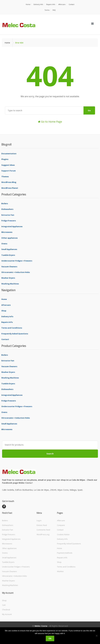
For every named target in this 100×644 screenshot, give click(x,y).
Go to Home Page (50, 122)
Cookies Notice (63, 534)
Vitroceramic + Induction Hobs (16, 272)
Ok (50, 638)
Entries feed (42, 525)
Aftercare (62, 4)
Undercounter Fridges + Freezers (17, 261)
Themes (5, 176)
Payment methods (65, 553)
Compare (61, 525)
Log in (39, 520)
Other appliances (10, 238)
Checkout (6, 610)
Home (28, 4)
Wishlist (60, 571)
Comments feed (43, 530)
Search (50, 454)
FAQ (54, 10)
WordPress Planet (10, 188)
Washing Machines (10, 284)
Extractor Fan (8, 215)
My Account (7, 614)
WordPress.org (43, 534)
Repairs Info (51, 4)
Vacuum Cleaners (9, 267)
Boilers (5, 203)
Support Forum (9, 171)
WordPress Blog (9, 182)
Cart (4, 605)
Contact (71, 4)
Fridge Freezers (9, 221)
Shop (4, 311)
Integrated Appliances (12, 226)
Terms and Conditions (12, 328)
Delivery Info (38, 4)
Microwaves (7, 232)
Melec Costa (41, 626)
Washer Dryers (8, 278)
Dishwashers (7, 209)
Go (89, 110)
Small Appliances (9, 249)
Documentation (9, 154)
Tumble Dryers (8, 255)
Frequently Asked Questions (15, 334)
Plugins (5, 159)
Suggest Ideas (8, 165)
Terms (47, 10)
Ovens (4, 244)
